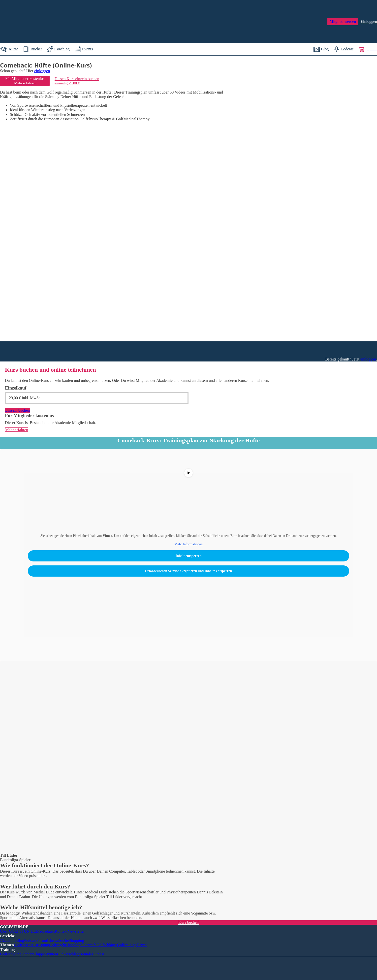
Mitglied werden (343, 21)
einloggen (42, 71)
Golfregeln (57, 945)
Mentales (86, 954)
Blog (20, 940)
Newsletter (76, 931)
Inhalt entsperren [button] (188, 556)
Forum (42, 940)
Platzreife (89, 945)
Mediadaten (45, 931)
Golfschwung (11, 954)
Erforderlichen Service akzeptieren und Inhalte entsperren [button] (189, 571)
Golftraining (127, 945)
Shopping (76, 940)
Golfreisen (22, 945)
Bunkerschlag (68, 954)
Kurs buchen (188, 922)
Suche (64, 940)
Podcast (30, 940)
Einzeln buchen (17, 410)
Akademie (8, 940)
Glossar (53, 940)
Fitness (99, 954)
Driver (142, 945)
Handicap (74, 945)
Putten (52, 954)
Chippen (40, 954)
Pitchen (27, 954)
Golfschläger (107, 945)
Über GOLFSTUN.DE (18, 931)
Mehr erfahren (17, 430)
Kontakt (61, 931)
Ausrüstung (40, 945)
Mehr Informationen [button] (188, 544)
